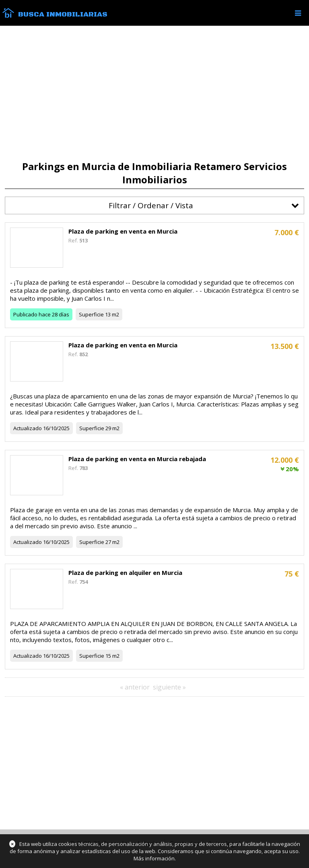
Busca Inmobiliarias (63, 14)
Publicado (25, 314)
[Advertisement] (154, 93)
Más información (154, 858)
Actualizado (28, 428)
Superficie (91, 314)
